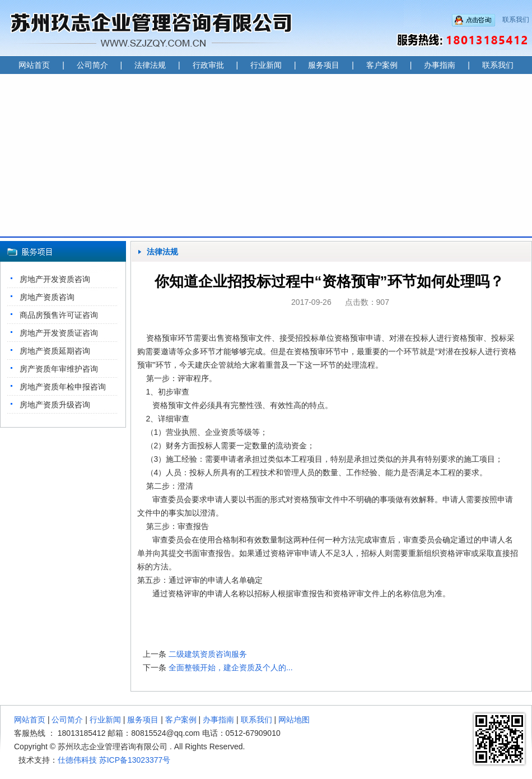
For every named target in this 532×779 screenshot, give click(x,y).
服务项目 (324, 65)
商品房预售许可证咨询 (59, 315)
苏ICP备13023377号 (135, 760)
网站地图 (294, 720)
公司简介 (92, 65)
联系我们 (516, 20)
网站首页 (34, 65)
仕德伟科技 (77, 760)
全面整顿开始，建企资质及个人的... (231, 667)
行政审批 (208, 65)
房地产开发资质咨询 (55, 279)
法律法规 (150, 65)
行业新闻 (266, 65)
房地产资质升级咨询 (55, 405)
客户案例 (382, 65)
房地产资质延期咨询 (55, 351)
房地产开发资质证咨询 (59, 333)
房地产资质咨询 (47, 297)
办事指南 (440, 65)
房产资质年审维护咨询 (59, 369)
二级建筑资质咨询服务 (208, 654)
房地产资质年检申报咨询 (63, 387)
